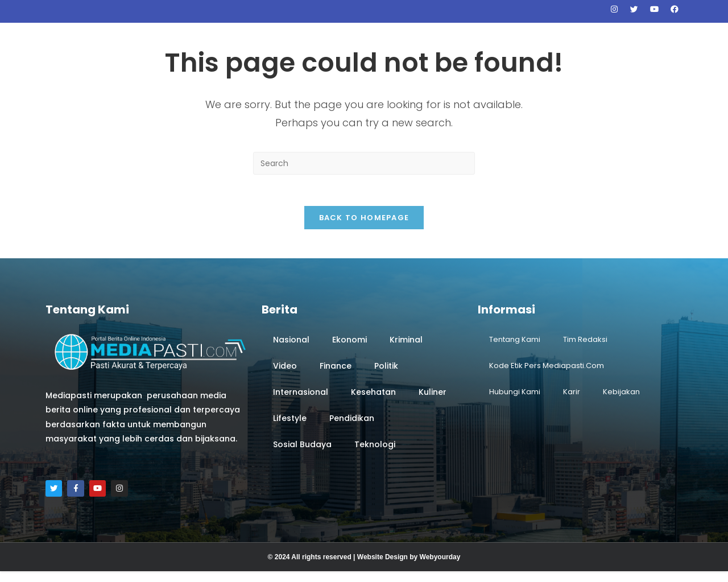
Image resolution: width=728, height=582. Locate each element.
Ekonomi (349, 348)
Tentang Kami (515, 348)
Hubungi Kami (515, 400)
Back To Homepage (364, 226)
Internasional (301, 401)
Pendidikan (352, 427)
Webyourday (440, 568)
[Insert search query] (364, 168)
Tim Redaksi (585, 348)
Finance (336, 374)
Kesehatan (373, 401)
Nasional (291, 348)
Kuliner (433, 401)
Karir (572, 400)
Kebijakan (621, 400)
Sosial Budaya (302, 453)
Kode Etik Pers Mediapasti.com (547, 374)
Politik (386, 374)
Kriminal (406, 348)
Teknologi (375, 453)
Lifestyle (290, 427)
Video (285, 374)
